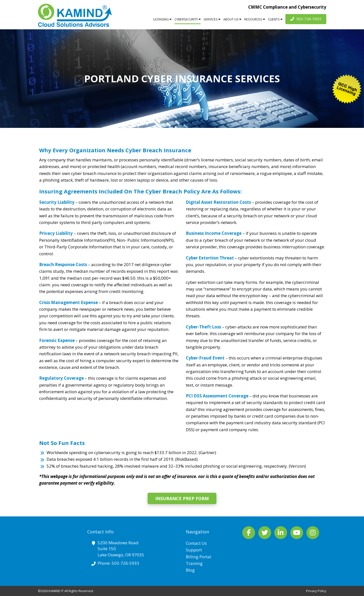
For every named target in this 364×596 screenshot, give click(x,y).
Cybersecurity (188, 19)
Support (194, 550)
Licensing (162, 19)
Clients (275, 19)
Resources (255, 19)
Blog (190, 570)
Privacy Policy (316, 591)
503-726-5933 (306, 19)
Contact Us (196, 543)
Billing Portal (199, 557)
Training (194, 563)
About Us (232, 19)
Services (212, 19)
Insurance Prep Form (182, 498)
